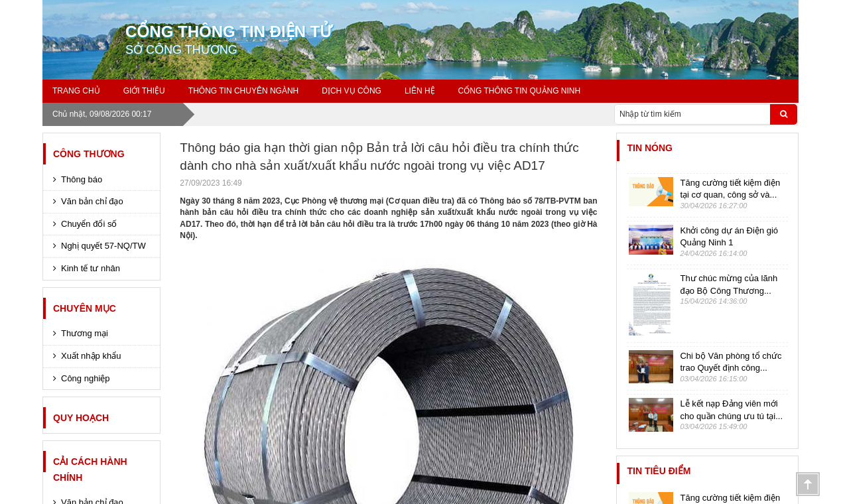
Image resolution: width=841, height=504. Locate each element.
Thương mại (85, 333)
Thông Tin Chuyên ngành (243, 91)
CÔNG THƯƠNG (89, 154)
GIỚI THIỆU (144, 91)
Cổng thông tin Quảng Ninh (520, 91)
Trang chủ (76, 91)
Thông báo (82, 179)
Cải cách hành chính (90, 470)
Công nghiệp (86, 378)
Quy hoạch (81, 418)
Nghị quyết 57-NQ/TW (103, 246)
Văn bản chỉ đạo (92, 201)
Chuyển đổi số (89, 224)
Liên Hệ (420, 91)
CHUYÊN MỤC (85, 308)
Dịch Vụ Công (352, 91)
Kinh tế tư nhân (91, 268)
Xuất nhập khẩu (91, 356)
